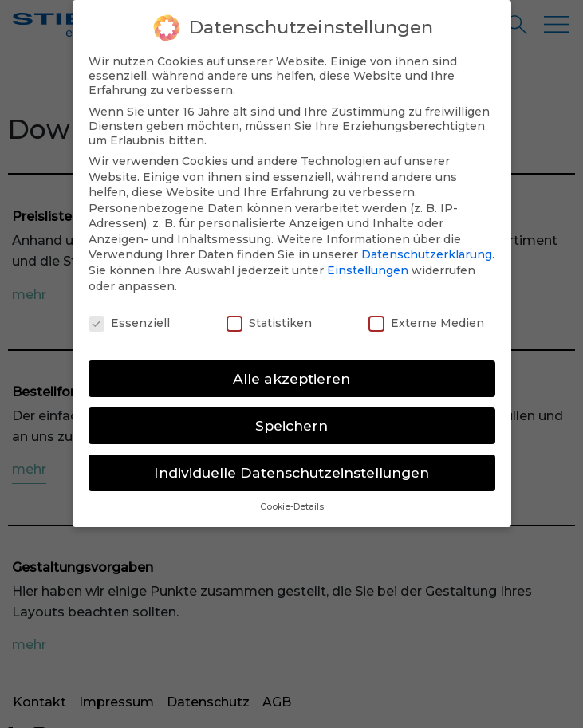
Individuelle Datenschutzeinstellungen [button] (291, 467)
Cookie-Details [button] (292, 501)
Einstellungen (368, 265)
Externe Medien (426, 317)
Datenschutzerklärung (427, 250)
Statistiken (269, 317)
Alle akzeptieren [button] (291, 373)
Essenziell (129, 317)
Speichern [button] (291, 420)
